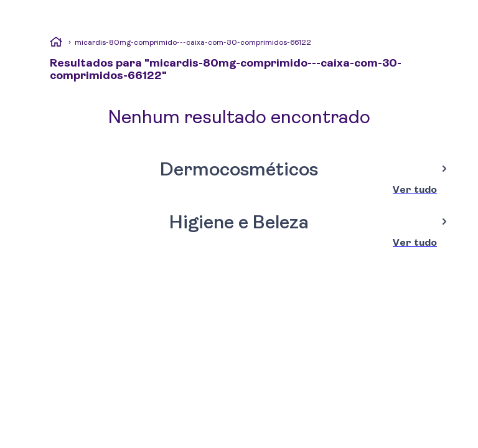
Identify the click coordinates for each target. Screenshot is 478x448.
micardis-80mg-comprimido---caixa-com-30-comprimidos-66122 (193, 42)
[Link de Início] (56, 44)
